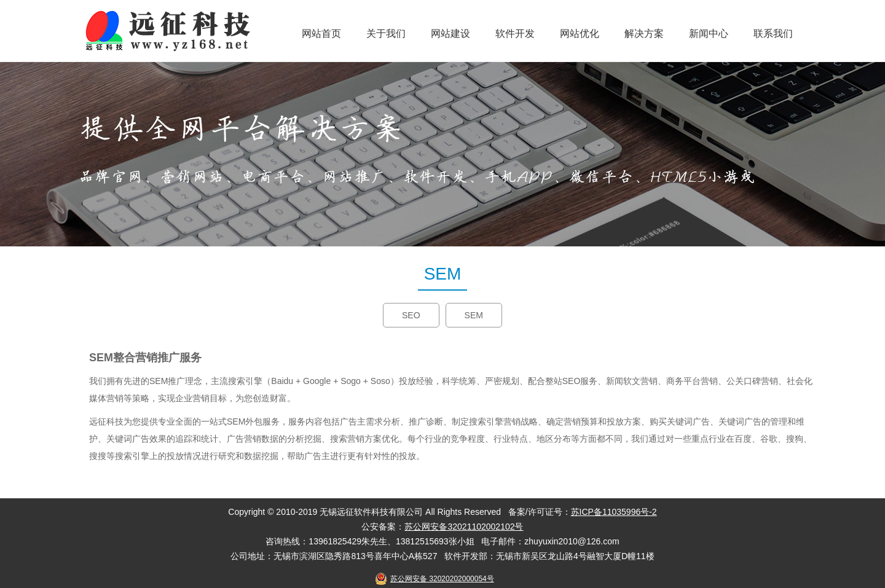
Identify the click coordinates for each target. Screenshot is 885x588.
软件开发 (515, 33)
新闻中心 (709, 33)
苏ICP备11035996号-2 (614, 512)
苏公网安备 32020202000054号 (442, 579)
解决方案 (644, 33)
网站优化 (580, 33)
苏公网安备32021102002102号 (464, 527)
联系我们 (773, 33)
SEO (411, 315)
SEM (474, 315)
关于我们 (386, 33)
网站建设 (450, 33)
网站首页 (321, 33)
